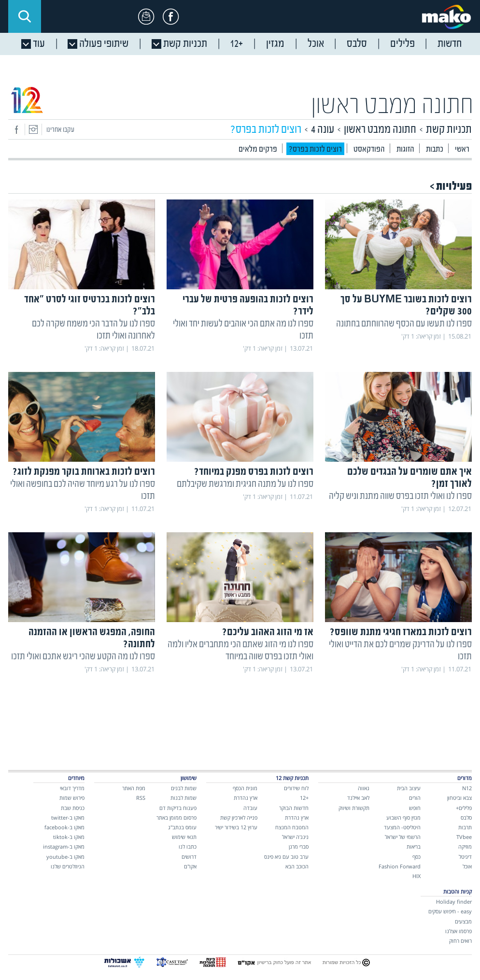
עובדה (250, 808)
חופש (415, 808)
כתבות (435, 149)
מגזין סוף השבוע (403, 817)
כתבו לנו (188, 846)
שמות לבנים (184, 788)
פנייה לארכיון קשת (239, 817)
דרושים (189, 857)
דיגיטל (465, 857)
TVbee (464, 837)
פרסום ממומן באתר (176, 817)
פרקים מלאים (258, 149)
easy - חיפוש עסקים (450, 911)
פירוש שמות (72, 798)
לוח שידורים (296, 788)
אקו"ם (190, 866)
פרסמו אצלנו (459, 931)
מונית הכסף (245, 788)
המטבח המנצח (292, 827)
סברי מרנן (299, 846)
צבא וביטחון (459, 798)
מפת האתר (134, 788)
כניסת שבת (73, 808)
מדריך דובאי (72, 788)
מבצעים (463, 921)
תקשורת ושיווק (354, 808)
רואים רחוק (460, 941)
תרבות (465, 827)
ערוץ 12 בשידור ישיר (236, 827)
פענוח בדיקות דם (178, 808)
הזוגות (405, 149)
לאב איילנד (358, 798)
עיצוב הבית (409, 788)
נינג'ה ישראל (295, 837)
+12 (304, 798)
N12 (467, 788)
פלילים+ (464, 808)
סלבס (466, 817)
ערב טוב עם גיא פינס (286, 857)
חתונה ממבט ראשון (392, 106)
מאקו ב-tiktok (69, 837)
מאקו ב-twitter (68, 817)
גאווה (364, 788)
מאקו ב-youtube (65, 857)
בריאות (414, 846)
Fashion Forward (400, 866)
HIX (416, 876)
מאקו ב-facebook (64, 827)
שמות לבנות (184, 798)
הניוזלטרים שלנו (68, 866)
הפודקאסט (369, 149)
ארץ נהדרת (297, 817)
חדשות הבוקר (294, 808)
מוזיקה (465, 846)
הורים (415, 798)
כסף (416, 857)
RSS (141, 798)
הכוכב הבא (297, 866)
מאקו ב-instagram (64, 846)
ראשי (462, 149)
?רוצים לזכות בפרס (315, 149)
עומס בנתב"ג (182, 827)
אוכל (467, 866)
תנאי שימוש (184, 837)
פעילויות (454, 186)
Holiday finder (454, 902)
